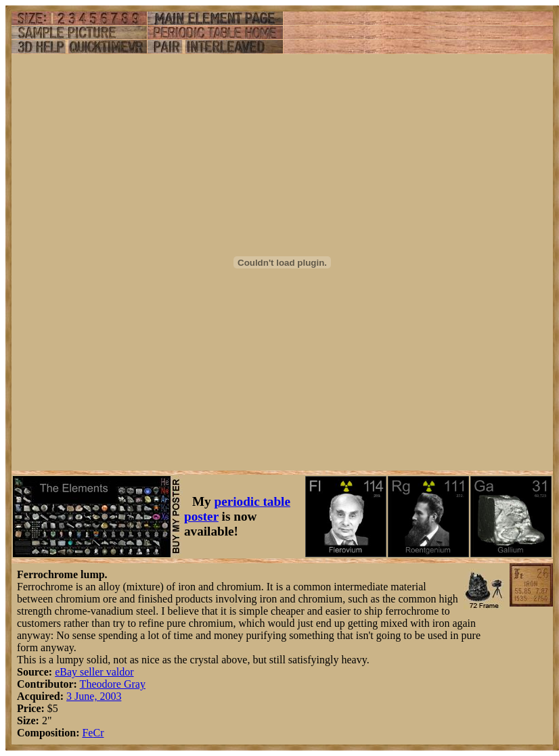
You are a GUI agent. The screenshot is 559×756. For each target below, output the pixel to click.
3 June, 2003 (94, 696)
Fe (87, 733)
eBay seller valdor (94, 672)
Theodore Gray (113, 684)
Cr (98, 733)
